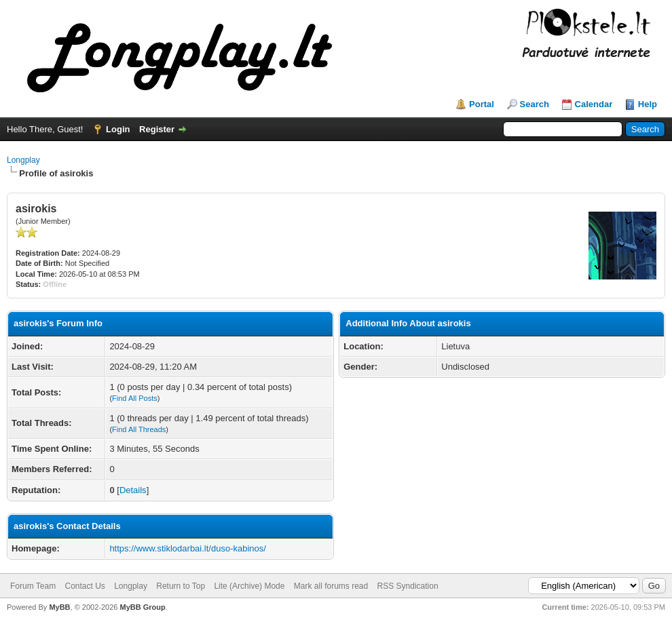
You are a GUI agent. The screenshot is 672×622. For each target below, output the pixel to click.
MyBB (59, 607)
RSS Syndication (408, 586)
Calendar (594, 104)
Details (133, 490)
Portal (482, 104)
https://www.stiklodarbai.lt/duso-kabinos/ (188, 548)
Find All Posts (135, 398)
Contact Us (85, 586)
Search (535, 104)
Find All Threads (139, 429)
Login (118, 129)
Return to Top (181, 586)
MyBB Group (142, 607)
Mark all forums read (331, 586)
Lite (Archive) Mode (249, 586)
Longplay (23, 160)
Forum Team (33, 586)
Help (648, 104)
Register (157, 129)
